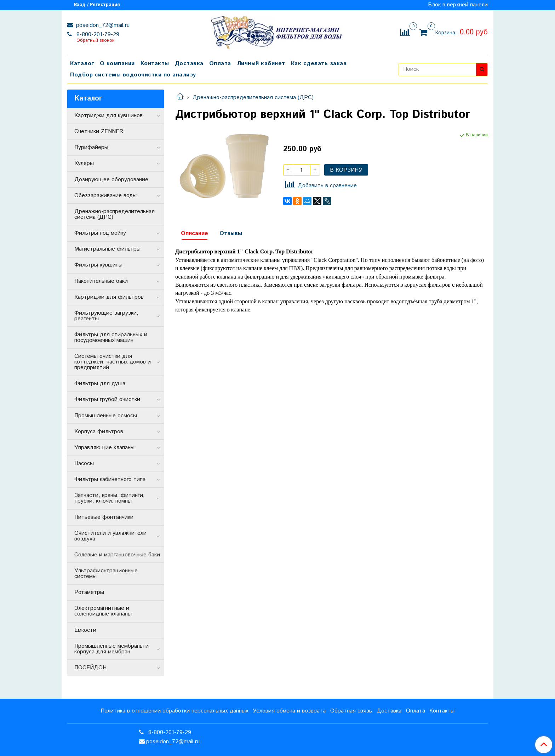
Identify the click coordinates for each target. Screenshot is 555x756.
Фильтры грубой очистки (107, 399)
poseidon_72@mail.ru (102, 25)
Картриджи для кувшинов (108, 116)
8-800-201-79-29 (97, 35)
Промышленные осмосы (106, 416)
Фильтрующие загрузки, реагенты (106, 316)
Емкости (85, 630)
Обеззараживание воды (105, 196)
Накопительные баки (101, 281)
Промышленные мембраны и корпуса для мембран (111, 649)
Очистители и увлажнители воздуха (110, 536)
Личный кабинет (261, 64)
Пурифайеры (91, 147)
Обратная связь (351, 711)
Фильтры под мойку (100, 233)
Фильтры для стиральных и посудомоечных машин (111, 337)
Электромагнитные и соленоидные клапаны (103, 611)
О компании (117, 64)
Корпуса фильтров (99, 432)
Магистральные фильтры (107, 249)
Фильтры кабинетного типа (110, 479)
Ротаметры (89, 592)
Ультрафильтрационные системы (106, 574)
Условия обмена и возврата (289, 711)
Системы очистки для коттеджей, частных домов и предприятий (113, 362)
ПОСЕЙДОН (90, 668)
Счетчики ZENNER (99, 131)
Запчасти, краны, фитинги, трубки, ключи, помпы (110, 498)
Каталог (82, 64)
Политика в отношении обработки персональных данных (174, 711)
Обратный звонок (95, 41)
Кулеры (84, 163)
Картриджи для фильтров (109, 297)
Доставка (189, 64)
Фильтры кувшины (98, 265)
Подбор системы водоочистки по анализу (133, 75)
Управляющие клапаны (104, 448)
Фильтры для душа (100, 383)
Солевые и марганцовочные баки (117, 555)
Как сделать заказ (319, 64)
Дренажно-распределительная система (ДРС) (253, 98)
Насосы (84, 463)
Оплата (220, 64)
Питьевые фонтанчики (104, 517)
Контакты (155, 64)
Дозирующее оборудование (111, 180)
